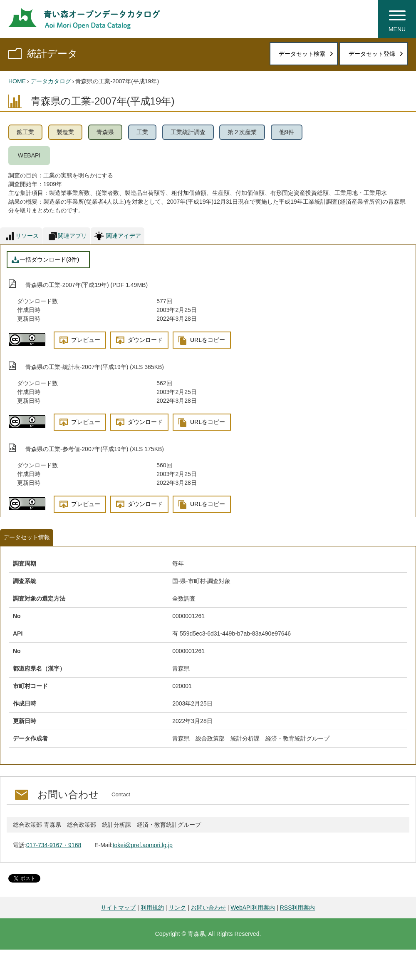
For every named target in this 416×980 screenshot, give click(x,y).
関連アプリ (72, 236)
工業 (142, 132)
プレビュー (86, 340)
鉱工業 (25, 132)
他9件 (287, 132)
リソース (27, 236)
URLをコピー (208, 340)
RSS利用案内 (298, 908)
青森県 (105, 132)
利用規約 (152, 908)
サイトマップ (118, 908)
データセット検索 (302, 54)
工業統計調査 (188, 132)
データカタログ (51, 81)
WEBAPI (29, 155)
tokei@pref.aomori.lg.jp (143, 845)
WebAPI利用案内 (253, 908)
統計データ (52, 54)
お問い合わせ (208, 908)
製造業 (65, 132)
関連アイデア (124, 236)
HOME (17, 81)
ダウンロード (145, 340)
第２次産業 (242, 132)
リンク (177, 908)
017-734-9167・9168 (54, 845)
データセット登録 (372, 54)
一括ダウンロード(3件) (49, 259)
